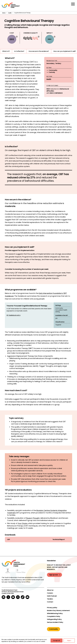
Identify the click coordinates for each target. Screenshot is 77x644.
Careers (50, 593)
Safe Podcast (52, 596)
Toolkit (10, 13)
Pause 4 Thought (33, 518)
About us (50, 590)
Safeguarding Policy (54, 619)
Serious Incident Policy (55, 622)
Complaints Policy (54, 616)
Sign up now (54, 575)
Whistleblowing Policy (55, 613)
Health (49, 79)
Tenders (50, 599)
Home (4, 13)
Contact (50, 602)
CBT (9, 540)
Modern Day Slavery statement (58, 611)
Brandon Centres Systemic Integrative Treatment (37, 511)
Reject (69, 641)
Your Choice (23, 523)
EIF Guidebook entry (13, 315)
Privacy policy (52, 608)
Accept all (57, 641)
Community (54, 629)
